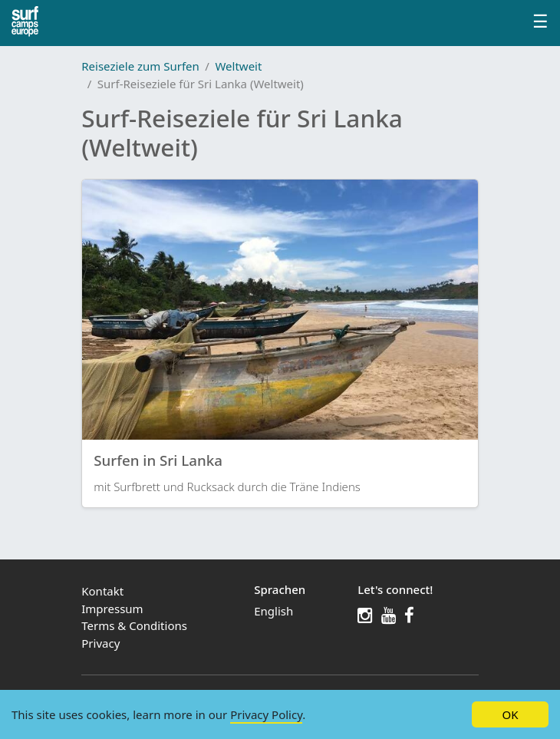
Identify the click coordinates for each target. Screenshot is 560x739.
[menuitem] (297, 611)
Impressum (112, 609)
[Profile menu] (540, 23)
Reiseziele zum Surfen (140, 66)
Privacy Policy (266, 714)
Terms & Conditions (134, 625)
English (273, 611)
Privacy (100, 643)
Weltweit (238, 66)
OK (510, 714)
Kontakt (102, 591)
